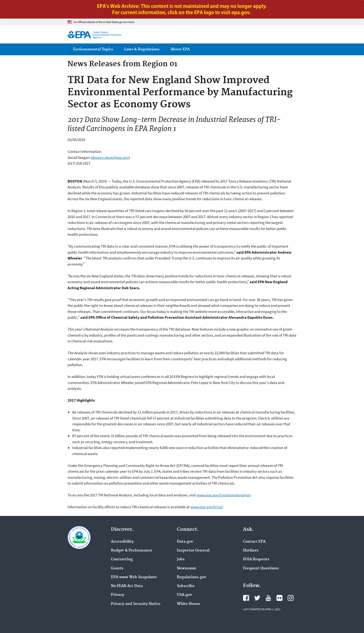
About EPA (180, 49)
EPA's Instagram (291, 598)
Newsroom (187, 568)
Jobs (181, 559)
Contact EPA (254, 542)
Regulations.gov (192, 577)
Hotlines (251, 551)
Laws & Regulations (142, 49)
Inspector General (193, 551)
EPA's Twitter (257, 598)
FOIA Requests (256, 559)
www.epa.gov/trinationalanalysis (224, 495)
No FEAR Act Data (127, 586)
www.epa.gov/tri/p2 (207, 507)
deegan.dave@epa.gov (110, 157)
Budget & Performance (132, 551)
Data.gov (185, 542)
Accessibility (122, 542)
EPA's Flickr (279, 598)
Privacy (118, 595)
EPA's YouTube (268, 598)
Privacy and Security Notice (136, 604)
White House (188, 604)
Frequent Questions (261, 568)
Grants (117, 568)
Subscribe (186, 586)
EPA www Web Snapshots (134, 577)
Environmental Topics (93, 49)
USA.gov (184, 595)
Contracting (122, 559)
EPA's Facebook (246, 598)
